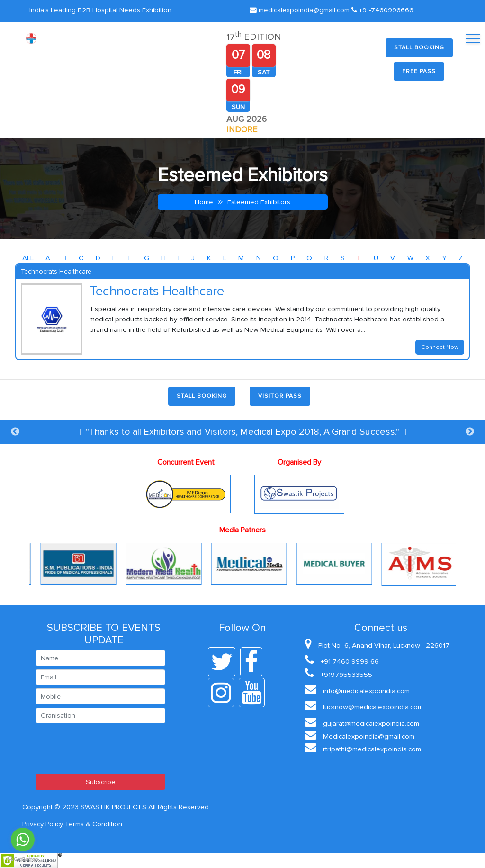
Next (470, 432)
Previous (15, 432)
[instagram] (223, 693)
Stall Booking (419, 48)
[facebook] (254, 662)
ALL (28, 258)
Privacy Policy (43, 824)
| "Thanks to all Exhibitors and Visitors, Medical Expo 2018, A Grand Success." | (242, 432)
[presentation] (108, 749)
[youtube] (254, 693)
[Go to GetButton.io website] (23, 858)
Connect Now (440, 347)
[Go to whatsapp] (23, 840)
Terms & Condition (94, 824)
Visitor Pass (280, 396)
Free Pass (419, 71)
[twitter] (224, 662)
